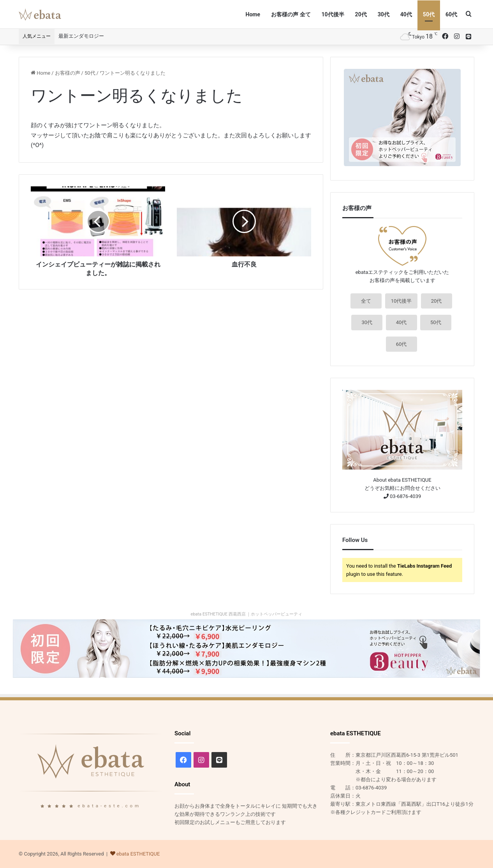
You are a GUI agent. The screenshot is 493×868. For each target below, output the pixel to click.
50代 (429, 14)
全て (366, 301)
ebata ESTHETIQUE (138, 854)
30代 (384, 14)
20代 (361, 14)
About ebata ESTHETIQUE (402, 480)
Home (253, 14)
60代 (451, 14)
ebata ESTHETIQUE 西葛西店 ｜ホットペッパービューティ (247, 614)
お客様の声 (68, 73)
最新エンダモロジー (81, 36)
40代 (406, 14)
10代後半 (333, 14)
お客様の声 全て (291, 14)
